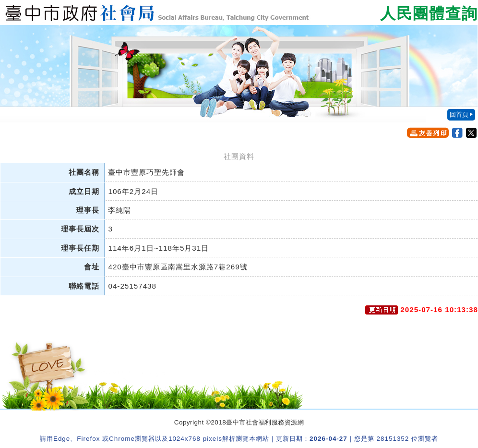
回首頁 (459, 115)
